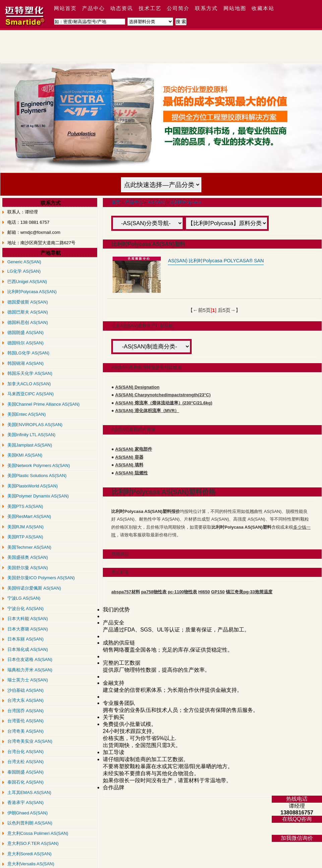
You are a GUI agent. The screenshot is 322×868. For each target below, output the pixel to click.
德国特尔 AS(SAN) (25, 343)
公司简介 (178, 8)
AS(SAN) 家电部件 (134, 449)
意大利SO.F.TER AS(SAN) (33, 843)
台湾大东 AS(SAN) (25, 700)
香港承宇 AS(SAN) (25, 803)
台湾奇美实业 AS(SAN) (30, 741)
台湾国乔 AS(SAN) (25, 711)
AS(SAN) (156, 202)
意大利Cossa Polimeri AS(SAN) (38, 833)
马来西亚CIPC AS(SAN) (31, 394)
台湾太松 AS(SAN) (25, 762)
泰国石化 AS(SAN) (25, 782)
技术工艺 (150, 8)
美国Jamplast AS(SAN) (30, 445)
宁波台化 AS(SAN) (25, 609)
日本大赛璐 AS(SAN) (28, 629)
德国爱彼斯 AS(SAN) (28, 302)
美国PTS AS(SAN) (25, 506)
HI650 (204, 592)
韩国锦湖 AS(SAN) (25, 363)
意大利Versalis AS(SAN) (31, 864)
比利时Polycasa (186, 202)
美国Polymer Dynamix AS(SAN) (38, 496)
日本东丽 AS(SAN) (25, 639)
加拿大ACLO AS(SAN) (29, 384)
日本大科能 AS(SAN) (28, 619)
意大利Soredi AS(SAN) (29, 854)
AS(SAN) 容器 (129, 457)
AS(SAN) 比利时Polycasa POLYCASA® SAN (216, 261)
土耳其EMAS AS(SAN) (29, 792)
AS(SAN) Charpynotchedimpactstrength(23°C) (163, 395)
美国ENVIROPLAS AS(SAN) (35, 425)
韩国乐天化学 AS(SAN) (30, 373)
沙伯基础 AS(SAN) (25, 690)
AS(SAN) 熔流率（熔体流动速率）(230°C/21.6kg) (164, 403)
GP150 (218, 592)
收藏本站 (263, 8)
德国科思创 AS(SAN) (28, 322)
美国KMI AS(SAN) (25, 455)
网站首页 (65, 8)
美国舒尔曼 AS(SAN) (28, 568)
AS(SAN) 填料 (129, 465)
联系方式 (206, 8)
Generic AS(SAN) (24, 262)
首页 (116, 202)
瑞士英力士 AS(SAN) (28, 680)
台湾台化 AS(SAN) (25, 752)
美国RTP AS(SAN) (25, 537)
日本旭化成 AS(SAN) (28, 649)
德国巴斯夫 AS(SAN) (28, 312)
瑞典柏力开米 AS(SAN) (30, 670)
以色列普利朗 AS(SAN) (30, 823)
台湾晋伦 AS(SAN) (25, 721)
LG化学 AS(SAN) (24, 271)
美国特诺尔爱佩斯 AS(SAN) (34, 588)
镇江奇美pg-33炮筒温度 (249, 592)
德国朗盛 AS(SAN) (25, 332)
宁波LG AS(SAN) (24, 598)
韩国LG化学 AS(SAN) (28, 353)
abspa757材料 (125, 592)
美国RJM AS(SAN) (25, 527)
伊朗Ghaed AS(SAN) (28, 813)
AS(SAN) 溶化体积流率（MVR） (147, 411)
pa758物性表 (154, 592)
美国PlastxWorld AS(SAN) (33, 486)
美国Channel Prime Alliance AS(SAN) (44, 404)
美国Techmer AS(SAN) (29, 547)
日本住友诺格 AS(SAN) (30, 659)
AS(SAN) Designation (137, 387)
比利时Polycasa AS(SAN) (32, 292)
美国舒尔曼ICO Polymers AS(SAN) (41, 578)
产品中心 (93, 8)
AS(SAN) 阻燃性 (132, 473)
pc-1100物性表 (182, 592)
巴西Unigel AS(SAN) (27, 282)
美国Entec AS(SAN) (27, 414)
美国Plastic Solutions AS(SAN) (37, 476)
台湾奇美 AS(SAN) (25, 731)
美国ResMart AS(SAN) (29, 516)
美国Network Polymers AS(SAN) (39, 465)
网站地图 (235, 8)
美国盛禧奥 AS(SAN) (28, 557)
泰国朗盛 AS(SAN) (25, 772)
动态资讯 (122, 8)
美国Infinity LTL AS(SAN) (31, 435)
